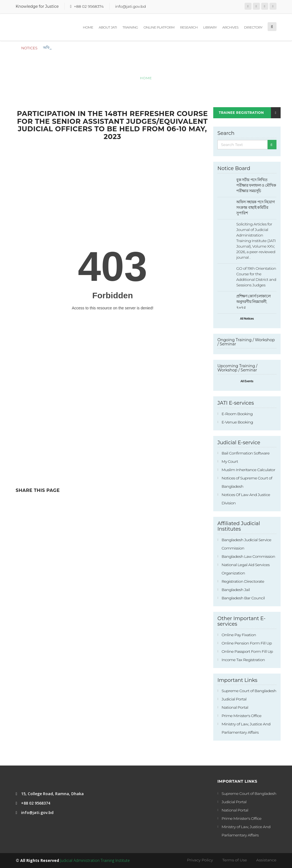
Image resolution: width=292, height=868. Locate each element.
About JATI (108, 27)
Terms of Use (234, 860)
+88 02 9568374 (89, 6)
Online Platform (159, 27)
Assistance (266, 860)
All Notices (247, 319)
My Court (230, 461)
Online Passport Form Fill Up (247, 651)
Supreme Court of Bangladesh (249, 691)
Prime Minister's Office (242, 716)
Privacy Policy (200, 860)
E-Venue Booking (237, 422)
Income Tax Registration (243, 660)
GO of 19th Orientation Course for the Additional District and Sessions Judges (256, 277)
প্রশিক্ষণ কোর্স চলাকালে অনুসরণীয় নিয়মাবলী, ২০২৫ (253, 302)
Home (88, 27)
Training (130, 27)
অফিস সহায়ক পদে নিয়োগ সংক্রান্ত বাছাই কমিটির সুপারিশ (255, 207)
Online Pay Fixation (239, 635)
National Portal (235, 707)
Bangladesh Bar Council (243, 598)
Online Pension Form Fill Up (247, 643)
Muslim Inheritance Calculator (248, 470)
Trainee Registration (250, 113)
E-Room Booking (237, 414)
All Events (247, 381)
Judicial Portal (234, 699)
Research (189, 27)
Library (210, 27)
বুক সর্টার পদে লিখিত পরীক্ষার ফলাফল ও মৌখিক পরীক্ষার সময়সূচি (91, 47)
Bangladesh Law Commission (248, 556)
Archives (230, 27)
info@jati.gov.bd (130, 6)
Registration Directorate (243, 581)
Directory (253, 27)
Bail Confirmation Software (246, 453)
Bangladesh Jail (236, 590)
